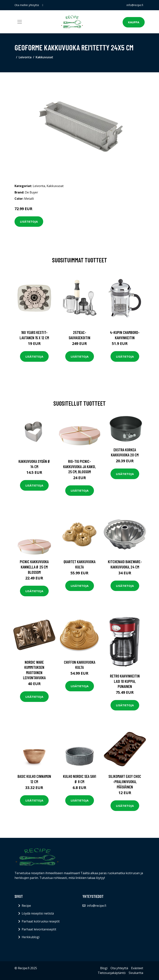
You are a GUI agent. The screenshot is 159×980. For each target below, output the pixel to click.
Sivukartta (136, 973)
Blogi (104, 968)
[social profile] (43, 5)
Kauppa (134, 22)
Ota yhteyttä (119, 968)
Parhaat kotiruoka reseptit (41, 921)
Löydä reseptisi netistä (38, 913)
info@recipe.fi (135, 5)
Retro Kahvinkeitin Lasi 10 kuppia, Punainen (125, 681)
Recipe (26, 906)
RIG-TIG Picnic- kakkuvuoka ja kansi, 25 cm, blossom (79, 466)
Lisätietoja (29, 221)
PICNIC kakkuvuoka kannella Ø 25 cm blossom (34, 567)
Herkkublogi (31, 937)
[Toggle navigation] (20, 22)
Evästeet (137, 968)
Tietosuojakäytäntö (112, 973)
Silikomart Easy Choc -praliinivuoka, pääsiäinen (125, 781)
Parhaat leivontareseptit (39, 929)
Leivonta (25, 57)
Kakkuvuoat (44, 57)
